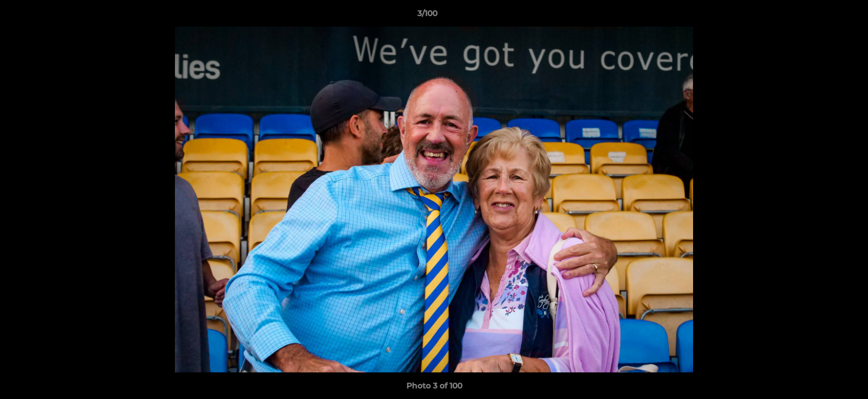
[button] (821, 16)
